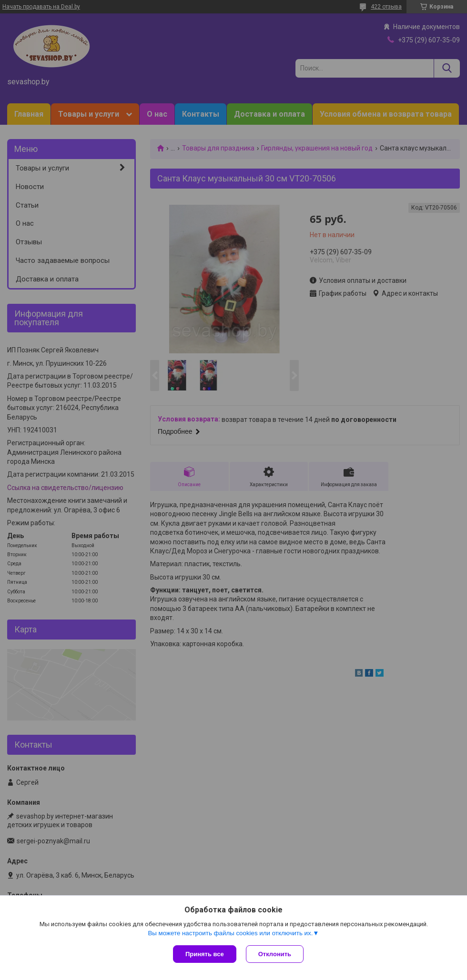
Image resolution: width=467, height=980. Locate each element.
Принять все (205, 954)
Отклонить (275, 954)
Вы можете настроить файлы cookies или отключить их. (230, 933)
